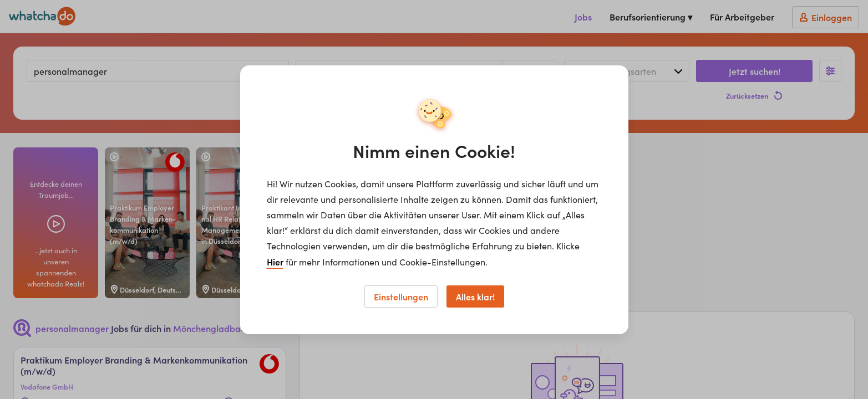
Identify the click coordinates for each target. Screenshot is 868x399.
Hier (275, 262)
